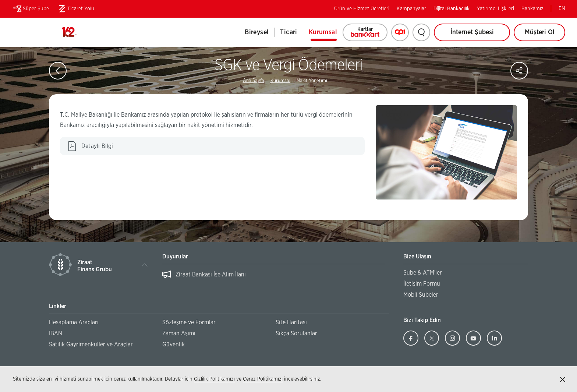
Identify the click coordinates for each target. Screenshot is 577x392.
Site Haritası (291, 322)
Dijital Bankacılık (452, 9)
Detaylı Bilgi (112, 149)
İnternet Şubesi (472, 32)
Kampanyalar (411, 9)
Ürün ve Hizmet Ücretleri (362, 9)
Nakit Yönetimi (312, 81)
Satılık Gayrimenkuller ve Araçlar (91, 345)
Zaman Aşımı (179, 333)
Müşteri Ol (545, 35)
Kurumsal (323, 32)
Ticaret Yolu (75, 9)
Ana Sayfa (254, 81)
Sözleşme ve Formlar (189, 322)
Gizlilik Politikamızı (214, 379)
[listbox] (274, 278)
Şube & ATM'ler (423, 273)
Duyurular (175, 257)
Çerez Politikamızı (263, 379)
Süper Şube (30, 9)
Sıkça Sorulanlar (296, 333)
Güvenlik (174, 345)
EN (562, 8)
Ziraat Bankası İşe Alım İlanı (211, 275)
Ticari (288, 32)
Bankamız (532, 9)
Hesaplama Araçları (74, 322)
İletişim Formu (422, 284)
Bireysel (257, 32)
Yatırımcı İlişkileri (495, 9)
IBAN (56, 333)
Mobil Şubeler (421, 295)
